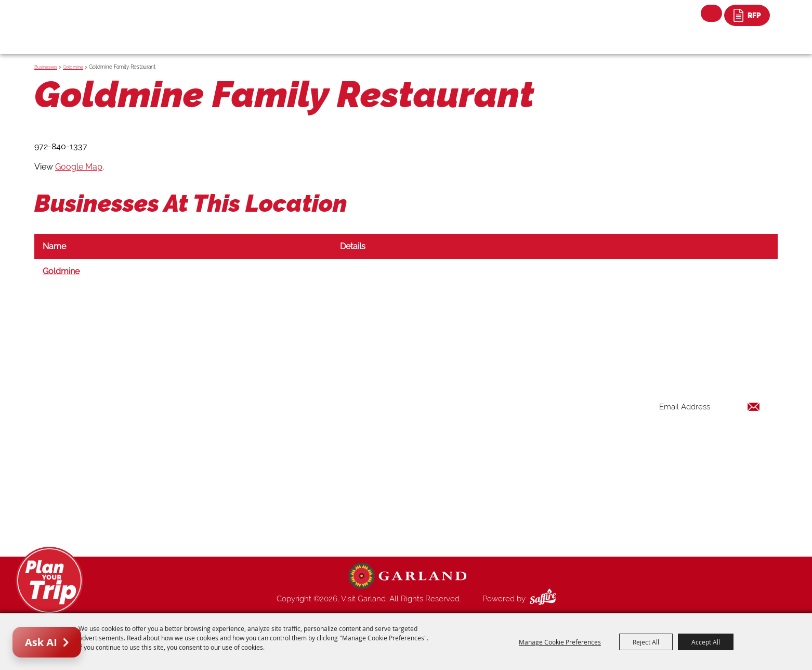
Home (492, 391)
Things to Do (503, 403)
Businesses (46, 67)
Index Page (500, 491)
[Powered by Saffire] (545, 599)
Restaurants (502, 441)
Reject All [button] (646, 642)
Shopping (497, 453)
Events (492, 428)
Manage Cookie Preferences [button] (560, 642)
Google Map (79, 167)
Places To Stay (507, 416)
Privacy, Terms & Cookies (525, 528)
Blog (489, 478)
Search (711, 13)
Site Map (496, 516)
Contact (495, 503)
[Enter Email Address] (710, 407)
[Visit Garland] (94, 19)
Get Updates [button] (733, 441)
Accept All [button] (706, 642)
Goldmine (73, 67)
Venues (493, 466)
